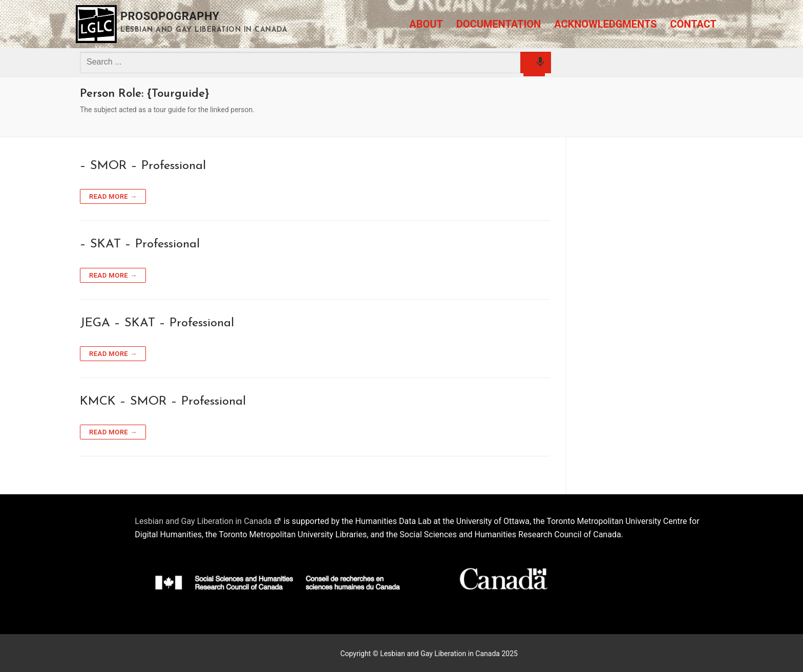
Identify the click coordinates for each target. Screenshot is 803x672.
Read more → (113, 196)
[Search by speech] (534, 66)
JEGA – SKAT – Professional (157, 323)
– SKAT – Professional (140, 244)
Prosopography (170, 16)
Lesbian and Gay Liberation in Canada (208, 521)
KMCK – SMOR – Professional (163, 402)
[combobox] (310, 62)
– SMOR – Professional (143, 166)
